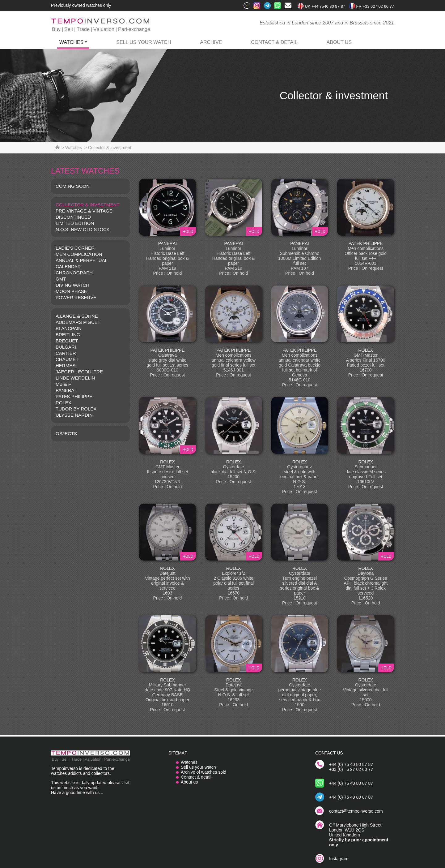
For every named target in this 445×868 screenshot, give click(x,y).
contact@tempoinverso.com (356, 811)
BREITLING (68, 335)
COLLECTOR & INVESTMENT (87, 205)
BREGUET (67, 341)
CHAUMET (67, 359)
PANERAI (66, 390)
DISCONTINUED (73, 217)
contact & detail (274, 42)
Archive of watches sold (203, 772)
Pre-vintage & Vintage (84, 211)
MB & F (63, 384)
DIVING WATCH (72, 285)
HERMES (66, 365)
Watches (189, 762)
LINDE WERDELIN (75, 378)
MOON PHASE (71, 291)
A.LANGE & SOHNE (77, 316)
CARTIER (66, 353)
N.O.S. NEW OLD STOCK (83, 229)
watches (71, 42)
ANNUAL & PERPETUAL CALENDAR (81, 263)
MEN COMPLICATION (79, 254)
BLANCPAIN (69, 328)
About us (189, 782)
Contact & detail (196, 777)
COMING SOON (73, 186)
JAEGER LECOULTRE (79, 372)
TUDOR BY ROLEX (76, 409)
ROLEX (64, 403)
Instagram (339, 859)
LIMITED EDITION (75, 223)
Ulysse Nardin (74, 415)
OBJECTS (66, 434)
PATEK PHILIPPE (74, 396)
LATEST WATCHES (85, 171)
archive (211, 42)
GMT (61, 279)
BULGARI (66, 347)
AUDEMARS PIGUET (78, 322)
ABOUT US (339, 42)
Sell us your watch (144, 42)
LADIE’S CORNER (75, 248)
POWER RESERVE (76, 297)
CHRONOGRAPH (74, 273)
